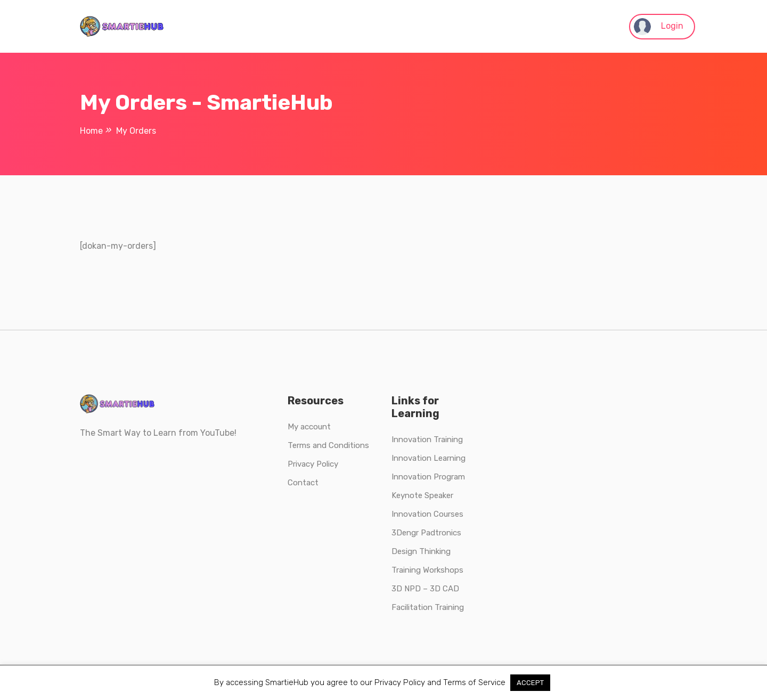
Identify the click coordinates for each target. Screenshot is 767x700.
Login (659, 27)
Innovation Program (428, 477)
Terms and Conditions (328, 445)
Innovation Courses (427, 514)
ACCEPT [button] (530, 683)
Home (91, 131)
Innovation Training (427, 439)
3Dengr (405, 533)
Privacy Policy (313, 464)
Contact (303, 483)
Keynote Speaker (422, 495)
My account (309, 427)
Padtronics (440, 533)
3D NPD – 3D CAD (425, 589)
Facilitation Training (428, 607)
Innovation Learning (429, 458)
